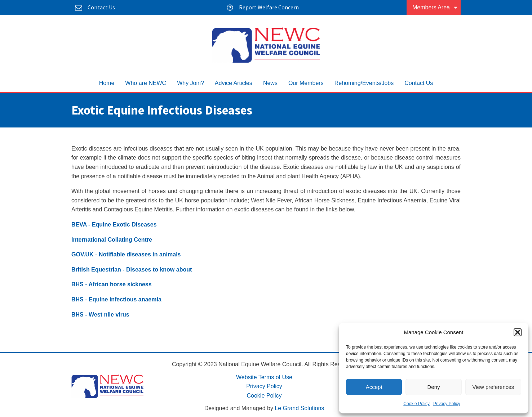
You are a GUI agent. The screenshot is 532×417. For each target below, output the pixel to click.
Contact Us (419, 83)
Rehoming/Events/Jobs (364, 83)
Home (107, 83)
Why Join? (190, 83)
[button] (518, 332)
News (270, 83)
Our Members (306, 83)
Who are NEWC (146, 83)
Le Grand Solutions (299, 408)
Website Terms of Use (264, 377)
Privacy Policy (447, 404)
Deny (433, 387)
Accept (374, 387)
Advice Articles (234, 83)
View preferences (493, 387)
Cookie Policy (416, 404)
